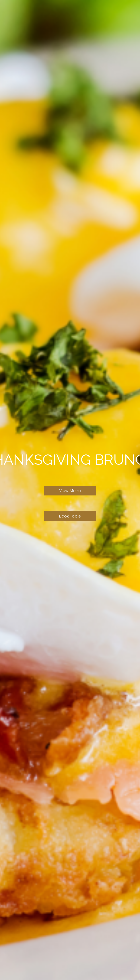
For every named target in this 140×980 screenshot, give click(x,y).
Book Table (70, 516)
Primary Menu (133, 6)
